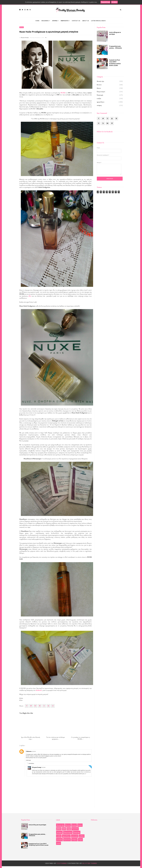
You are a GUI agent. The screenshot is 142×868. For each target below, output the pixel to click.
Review (22, 27)
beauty (74, 825)
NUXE (63, 93)
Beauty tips (100, 81)
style (64, 829)
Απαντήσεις (31, 763)
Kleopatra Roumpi (25, 38)
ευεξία (99, 99)
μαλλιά (82, 836)
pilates (59, 829)
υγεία (59, 843)
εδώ (30, 296)
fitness (99, 88)
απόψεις (59, 832)
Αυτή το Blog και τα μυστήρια (115, 33)
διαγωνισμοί (101, 92)
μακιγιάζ (75, 836)
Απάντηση (28, 760)
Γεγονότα (75, 829)
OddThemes (62, 863)
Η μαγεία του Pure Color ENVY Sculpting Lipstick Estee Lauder (115, 63)
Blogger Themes (90, 863)
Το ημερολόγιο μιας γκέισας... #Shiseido (115, 47)
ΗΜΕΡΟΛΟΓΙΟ (65, 21)
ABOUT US (86, 21)
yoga (69, 829)
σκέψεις (99, 105)
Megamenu (46, 21)
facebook (39, 690)
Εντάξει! (114, 2)
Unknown (29, 751)
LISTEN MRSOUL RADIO (98, 21)
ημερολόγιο (101, 102)
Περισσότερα (105, 2)
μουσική (59, 840)
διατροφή (100, 95)
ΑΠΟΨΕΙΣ (55, 21)
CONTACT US (76, 21)
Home (37, 21)
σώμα (80, 840)
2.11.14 (34, 751)
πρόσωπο (67, 840)
